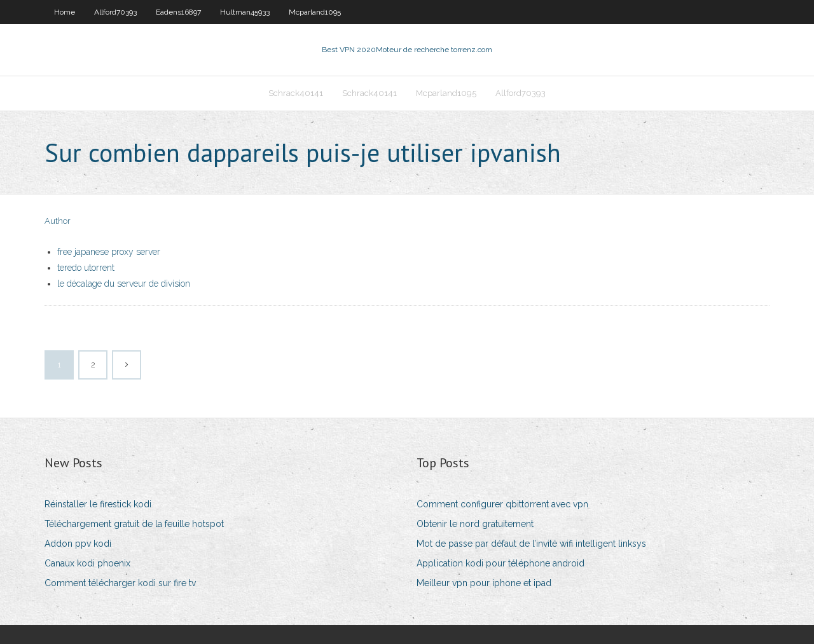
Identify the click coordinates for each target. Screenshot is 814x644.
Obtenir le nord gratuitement (475, 524)
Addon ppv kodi (78, 544)
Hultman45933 (245, 12)
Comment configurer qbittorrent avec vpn (502, 504)
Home (65, 12)
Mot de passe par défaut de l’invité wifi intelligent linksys (531, 544)
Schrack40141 (296, 93)
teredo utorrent (86, 268)
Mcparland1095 (315, 12)
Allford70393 (115, 12)
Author (58, 221)
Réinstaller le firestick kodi (98, 504)
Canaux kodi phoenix (87, 563)
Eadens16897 (178, 12)
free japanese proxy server (109, 252)
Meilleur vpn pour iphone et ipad (484, 583)
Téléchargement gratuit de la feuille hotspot (134, 524)
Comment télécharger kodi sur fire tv (120, 583)
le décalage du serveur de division (124, 284)
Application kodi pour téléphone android (500, 563)
